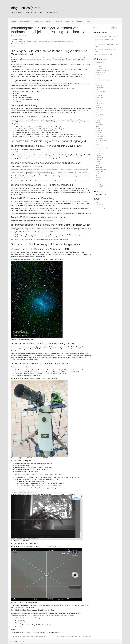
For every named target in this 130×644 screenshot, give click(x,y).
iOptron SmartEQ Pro (32, 190)
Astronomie (39, 21)
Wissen (98, 179)
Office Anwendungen (102, 140)
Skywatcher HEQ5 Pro (67, 190)
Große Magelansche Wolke (55, 58)
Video (97, 173)
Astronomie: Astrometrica (104, 54)
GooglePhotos (100, 115)
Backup (98, 78)
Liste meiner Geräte (35, 42)
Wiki (97, 175)
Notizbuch (80, 21)
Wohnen (98, 181)
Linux (97, 127)
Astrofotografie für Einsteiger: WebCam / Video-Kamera (74, 637)
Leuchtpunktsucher (48, 221)
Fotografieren (100, 103)
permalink (60, 633)
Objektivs (33, 122)
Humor (98, 121)
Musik (97, 134)
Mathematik (99, 128)
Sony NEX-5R (73, 60)
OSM (97, 142)
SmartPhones (100, 154)
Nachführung (99, 136)
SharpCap (52, 230)
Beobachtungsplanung (102, 80)
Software (98, 156)
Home (14, 21)
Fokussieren (45, 42)
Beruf (97, 82)
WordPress (99, 183)
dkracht (24, 36)
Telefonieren (99, 165)
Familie (67, 21)
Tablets (98, 163)
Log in (97, 202)
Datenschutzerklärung (25, 21)
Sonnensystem (100, 158)
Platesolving (48, 203)
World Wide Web (101, 187)
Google (98, 113)
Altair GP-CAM (49, 228)
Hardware (99, 119)
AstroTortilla (17, 203)
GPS (97, 117)
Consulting (59, 21)
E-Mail (97, 90)
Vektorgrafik (99, 171)
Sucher (35, 633)
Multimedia (99, 132)
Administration (100, 62)
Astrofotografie (20, 65)
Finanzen (98, 101)
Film (97, 99)
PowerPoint (99, 146)
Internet (98, 123)
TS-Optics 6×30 (32, 166)
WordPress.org (100, 208)
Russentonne (27, 347)
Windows (98, 177)
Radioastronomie (101, 150)
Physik (98, 144)
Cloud (97, 84)
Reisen (89, 21)
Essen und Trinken (101, 91)
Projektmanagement (102, 148)
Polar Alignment (54, 42)
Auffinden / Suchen (23, 42)
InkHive (22, 642)
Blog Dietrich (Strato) (26, 8)
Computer (49, 21)
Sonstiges (99, 160)
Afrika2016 (99, 68)
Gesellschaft (99, 107)
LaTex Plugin (99, 125)
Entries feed (99, 204)
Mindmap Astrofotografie (67, 42)
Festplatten (99, 97)
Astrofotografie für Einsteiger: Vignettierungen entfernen (29, 637)
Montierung (99, 130)
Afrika (97, 64)
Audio (97, 76)
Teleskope (20, 40)
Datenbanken (100, 88)
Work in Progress (101, 185)
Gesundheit (99, 109)
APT (75, 201)
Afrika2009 (99, 66)
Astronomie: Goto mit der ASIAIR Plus (107, 36)
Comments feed (100, 206)
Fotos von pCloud (21, 44)
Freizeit (98, 105)
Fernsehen (99, 95)
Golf (73, 21)
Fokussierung (79, 181)
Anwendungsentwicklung (103, 70)
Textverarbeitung (101, 169)
